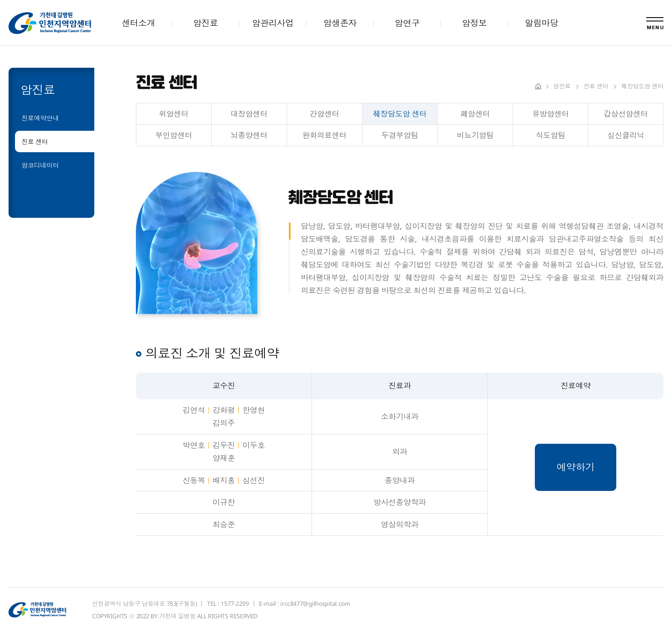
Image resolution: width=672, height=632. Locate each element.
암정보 (474, 23)
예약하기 (576, 467)
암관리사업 (273, 23)
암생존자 (340, 23)
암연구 (407, 23)
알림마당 (542, 23)
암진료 (205, 23)
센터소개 (138, 23)
